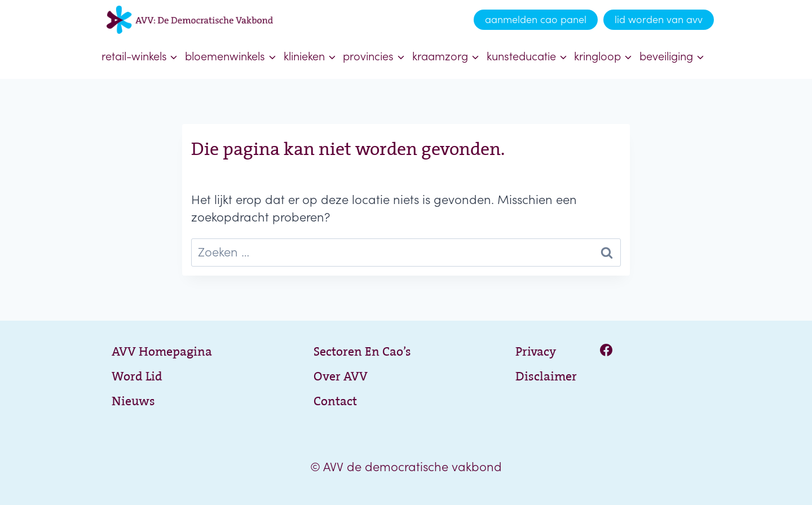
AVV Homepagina (162, 350)
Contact (335, 399)
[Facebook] (606, 350)
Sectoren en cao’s (362, 350)
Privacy (536, 350)
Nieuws (133, 399)
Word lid (137, 375)
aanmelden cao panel (536, 19)
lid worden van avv (659, 19)
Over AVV (341, 375)
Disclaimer (546, 375)
